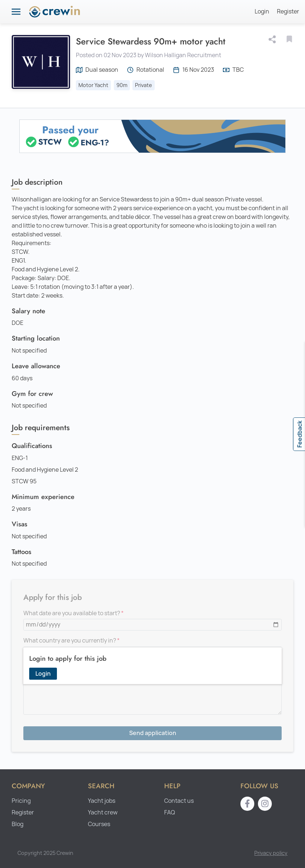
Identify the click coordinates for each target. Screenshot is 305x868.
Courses (99, 824)
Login (262, 11)
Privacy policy (271, 853)
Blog (18, 824)
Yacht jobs (102, 801)
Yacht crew (103, 812)
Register (288, 11)
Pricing (21, 801)
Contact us (179, 801)
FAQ (170, 812)
